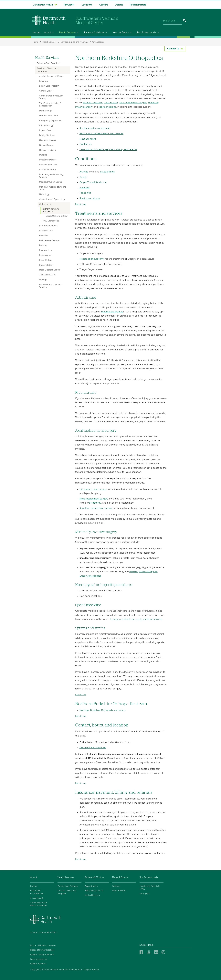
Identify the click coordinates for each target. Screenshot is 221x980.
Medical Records (92, 895)
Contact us (86, 144)
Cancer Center (46, 91)
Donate (119, 5)
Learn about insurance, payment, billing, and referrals (108, 150)
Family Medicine (47, 135)
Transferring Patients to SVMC (150, 888)
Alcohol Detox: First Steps (51, 76)
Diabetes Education (48, 116)
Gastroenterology (47, 140)
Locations (87, 5)
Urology (43, 280)
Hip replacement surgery (93, 489)
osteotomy (95, 503)
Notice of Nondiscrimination (43, 946)
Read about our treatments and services (101, 134)
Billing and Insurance (94, 891)
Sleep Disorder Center (50, 270)
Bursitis (84, 177)
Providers (69, 5)
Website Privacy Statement (42, 955)
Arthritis (84, 172)
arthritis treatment (93, 103)
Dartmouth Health (43, 5)
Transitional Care (47, 275)
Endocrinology (46, 126)
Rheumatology (46, 265)
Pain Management (48, 226)
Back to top (81, 204)
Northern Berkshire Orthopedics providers (103, 710)
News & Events (121, 33)
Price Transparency (39, 959)
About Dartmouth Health (44, 933)
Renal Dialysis (46, 260)
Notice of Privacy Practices (42, 950)
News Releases (119, 891)
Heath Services (66, 877)
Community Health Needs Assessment (39, 904)
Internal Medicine (47, 170)
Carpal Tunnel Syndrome (93, 182)
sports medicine (107, 107)
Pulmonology (46, 250)
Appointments (91, 886)
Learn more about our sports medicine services (136, 619)
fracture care (111, 103)
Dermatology (45, 111)
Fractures (85, 188)
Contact (34, 886)
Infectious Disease (48, 160)
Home (36, 33)
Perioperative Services (49, 241)
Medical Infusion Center (51, 182)
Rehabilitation (46, 255)
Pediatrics (44, 236)
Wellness (116, 886)
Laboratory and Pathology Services (52, 176)
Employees (144, 894)
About (48, 33)
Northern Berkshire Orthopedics (50, 210)
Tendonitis (85, 193)
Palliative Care (46, 231)
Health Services (68, 33)
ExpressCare (45, 131)
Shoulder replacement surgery (96, 508)
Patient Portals (138, 5)
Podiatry (43, 245)
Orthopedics (98, 42)
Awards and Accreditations (37, 892)
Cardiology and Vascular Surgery (51, 97)
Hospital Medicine (48, 150)
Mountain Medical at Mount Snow (52, 188)
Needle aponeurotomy (92, 259)
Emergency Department (51, 121)
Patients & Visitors (94, 33)
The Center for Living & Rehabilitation (50, 105)
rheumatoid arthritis (112, 312)
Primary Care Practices (49, 63)
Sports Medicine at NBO (57, 216)
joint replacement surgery (133, 103)
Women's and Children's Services (51, 286)
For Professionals (147, 33)
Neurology (44, 195)
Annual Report (37, 898)
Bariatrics (43, 81)
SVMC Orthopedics (50, 221)
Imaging (43, 155)
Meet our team (88, 139)
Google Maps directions (93, 748)
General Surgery (47, 145)
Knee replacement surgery (94, 499)
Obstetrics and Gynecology (52, 199)
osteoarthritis (107, 172)
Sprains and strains (90, 198)
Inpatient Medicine (48, 165)
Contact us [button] (173, 49)
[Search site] (172, 21)
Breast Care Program (49, 86)
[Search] (185, 21)
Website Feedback (38, 964)
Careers (104, 5)
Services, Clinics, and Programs (74, 42)
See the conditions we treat (95, 128)
